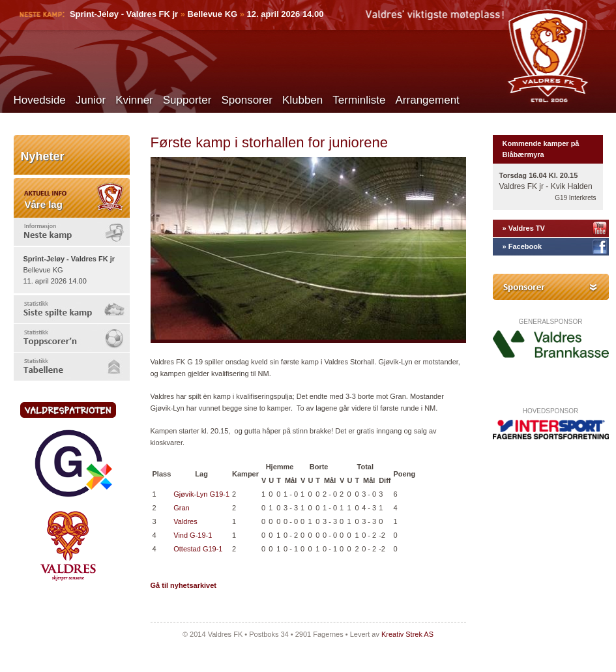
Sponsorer (246, 100)
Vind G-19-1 (193, 535)
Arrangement (428, 100)
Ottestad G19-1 (198, 549)
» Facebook (522, 246)
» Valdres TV (524, 228)
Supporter (187, 100)
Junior (91, 100)
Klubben (302, 100)
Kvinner (134, 100)
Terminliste (359, 100)
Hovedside (40, 100)
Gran (181, 508)
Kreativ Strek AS (407, 634)
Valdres (185, 521)
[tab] (72, 232)
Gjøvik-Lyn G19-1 (201, 494)
